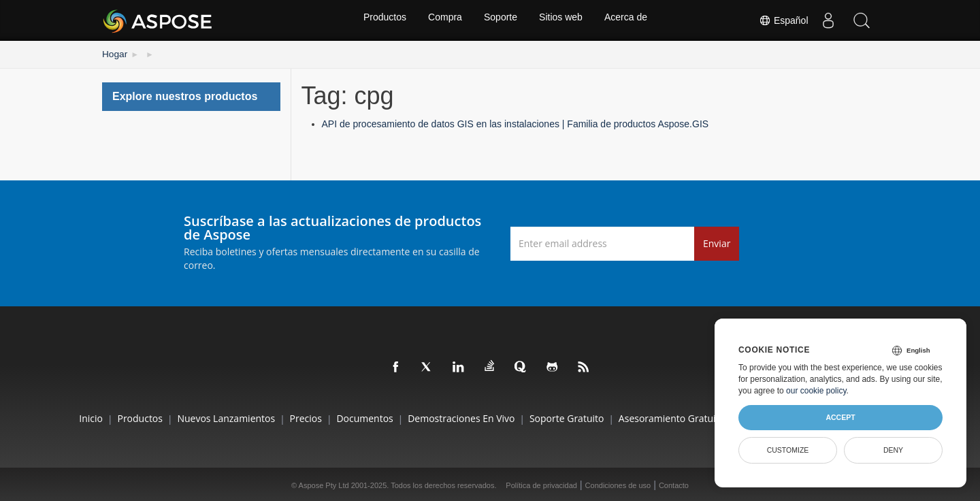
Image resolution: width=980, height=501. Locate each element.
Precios (289, 417)
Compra (443, 20)
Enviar (717, 241)
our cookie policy (816, 391)
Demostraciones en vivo (461, 417)
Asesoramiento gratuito (689, 417)
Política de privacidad (541, 483)
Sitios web (563, 20)
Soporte (501, 20)
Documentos (356, 417)
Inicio (49, 417)
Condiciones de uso (618, 483)
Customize (788, 450)
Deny (893, 450)
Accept (840, 417)
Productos (381, 20)
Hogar (113, 53)
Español (782, 20)
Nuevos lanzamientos (201, 417)
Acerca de (630, 20)
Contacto (674, 483)
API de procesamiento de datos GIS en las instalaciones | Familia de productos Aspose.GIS (516, 123)
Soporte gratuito (575, 417)
